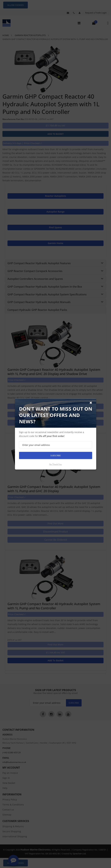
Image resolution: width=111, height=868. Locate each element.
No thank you (55, 464)
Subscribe (56, 455)
